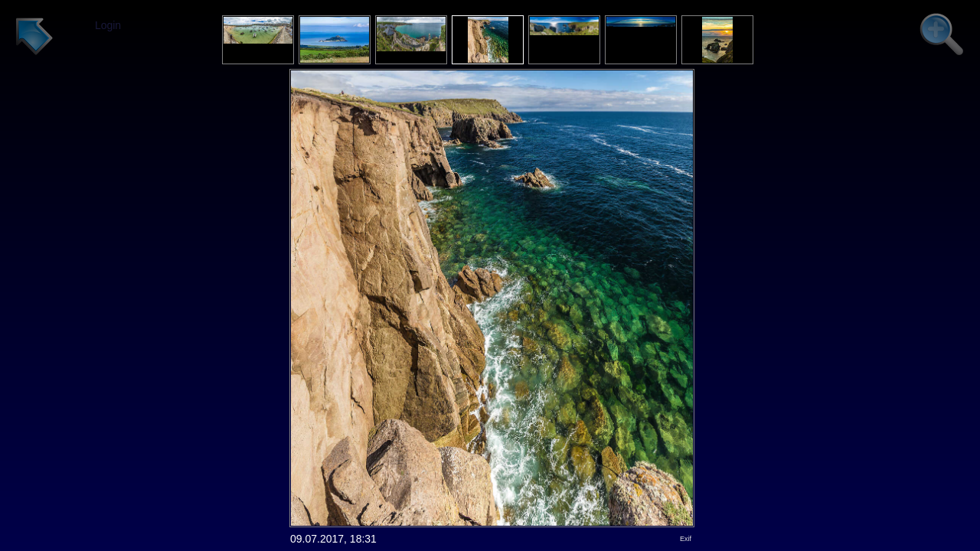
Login (108, 25)
